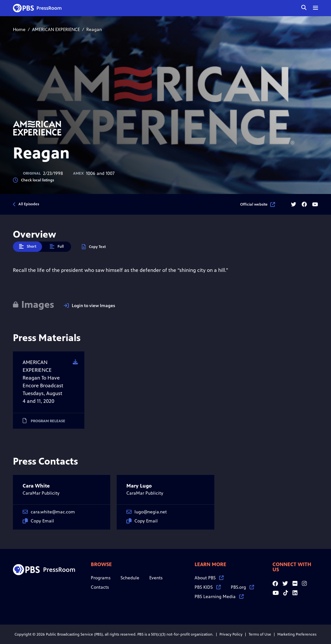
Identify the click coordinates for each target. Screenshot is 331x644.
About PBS (209, 578)
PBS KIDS (208, 587)
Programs (101, 578)
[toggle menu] (315, 8)
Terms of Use (260, 634)
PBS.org (242, 587)
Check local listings (33, 180)
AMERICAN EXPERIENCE (56, 30)
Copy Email (38, 521)
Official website (258, 204)
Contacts (100, 587)
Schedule (130, 578)
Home (19, 30)
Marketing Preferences (297, 634)
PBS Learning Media (219, 597)
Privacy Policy (231, 634)
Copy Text (94, 247)
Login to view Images (89, 306)
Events (156, 578)
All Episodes (29, 204)
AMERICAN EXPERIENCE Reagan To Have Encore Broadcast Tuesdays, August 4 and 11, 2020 (43, 382)
